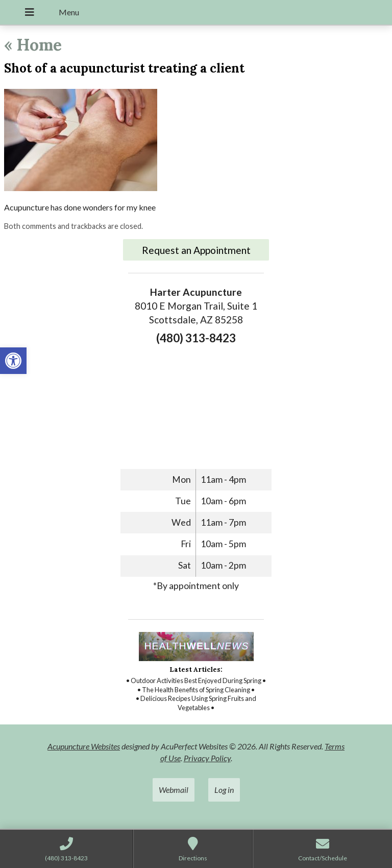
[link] (13, 361)
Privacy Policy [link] (207, 758)
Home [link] (33, 45)
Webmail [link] (174, 790)
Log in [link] (224, 790)
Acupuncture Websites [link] (84, 746)
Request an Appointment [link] (196, 250)
